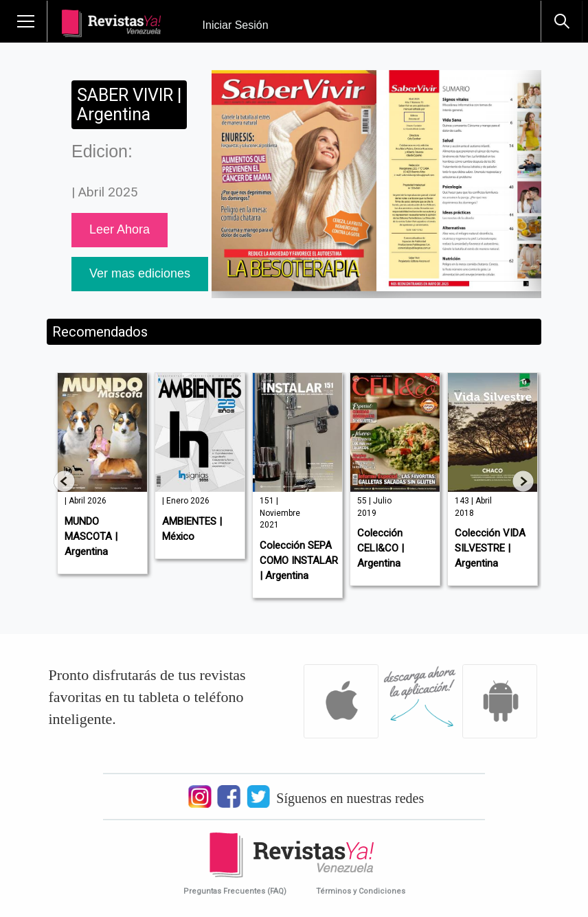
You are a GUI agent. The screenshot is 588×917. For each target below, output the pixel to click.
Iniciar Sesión (236, 25)
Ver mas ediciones (140, 273)
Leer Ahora (120, 229)
